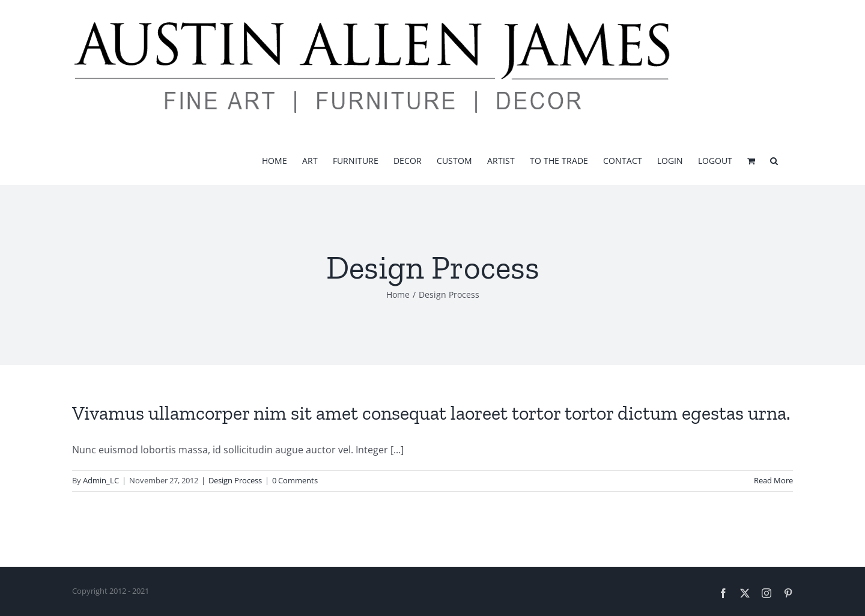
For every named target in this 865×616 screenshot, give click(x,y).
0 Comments (295, 480)
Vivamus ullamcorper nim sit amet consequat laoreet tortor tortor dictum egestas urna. (431, 413)
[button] (774, 160)
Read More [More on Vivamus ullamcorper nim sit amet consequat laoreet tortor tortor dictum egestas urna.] (773, 480)
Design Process (235, 480)
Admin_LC (101, 480)
